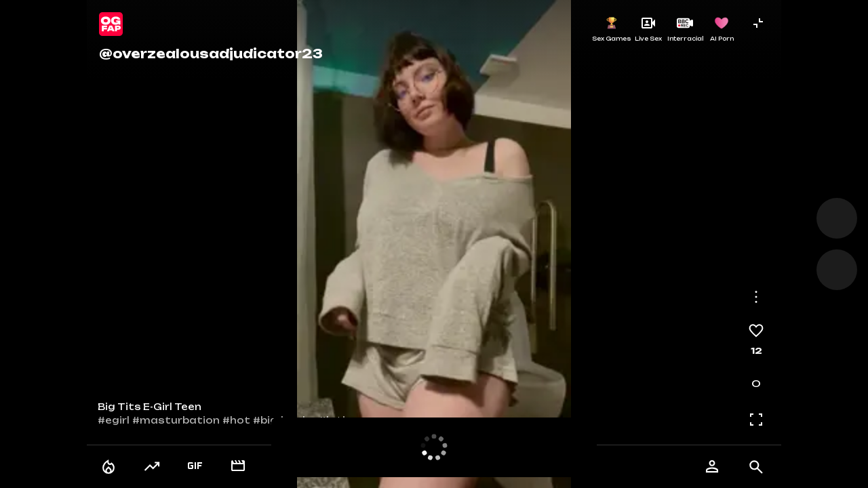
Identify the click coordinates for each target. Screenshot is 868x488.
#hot (236, 420)
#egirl (114, 420)
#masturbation (176, 420)
